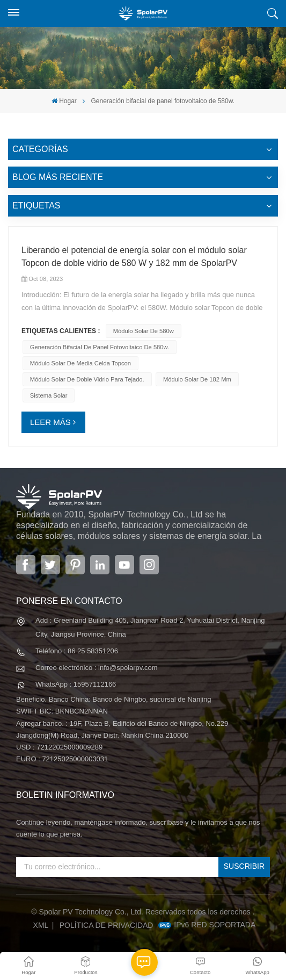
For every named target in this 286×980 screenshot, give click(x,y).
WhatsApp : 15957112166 (76, 684)
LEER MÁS (50, 422)
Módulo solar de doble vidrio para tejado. (87, 379)
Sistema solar (49, 395)
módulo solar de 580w (144, 331)
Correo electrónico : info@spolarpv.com (97, 668)
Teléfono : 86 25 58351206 (77, 651)
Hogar (64, 101)
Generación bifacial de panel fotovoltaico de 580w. (100, 347)
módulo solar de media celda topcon (80, 363)
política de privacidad (107, 925)
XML (41, 925)
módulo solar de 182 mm (197, 379)
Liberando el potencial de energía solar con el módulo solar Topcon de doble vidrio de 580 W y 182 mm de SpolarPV (134, 257)
